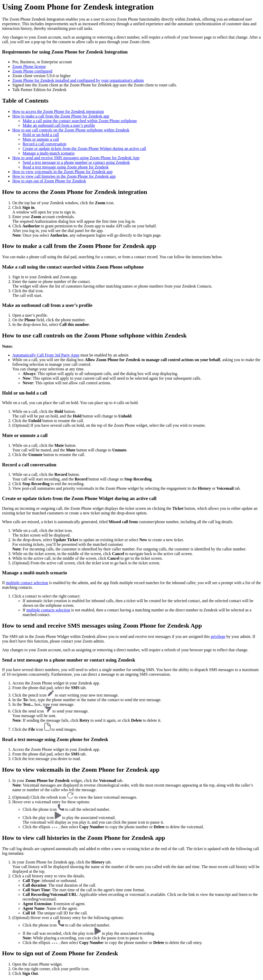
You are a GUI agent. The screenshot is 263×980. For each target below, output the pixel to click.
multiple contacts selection (48, 610)
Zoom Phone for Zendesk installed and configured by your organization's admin (78, 80)
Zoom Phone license (29, 66)
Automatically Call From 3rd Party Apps (46, 355)
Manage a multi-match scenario (49, 153)
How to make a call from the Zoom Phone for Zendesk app (61, 116)
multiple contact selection (27, 583)
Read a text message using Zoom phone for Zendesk (66, 167)
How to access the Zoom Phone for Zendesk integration (58, 112)
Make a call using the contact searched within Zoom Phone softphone (80, 121)
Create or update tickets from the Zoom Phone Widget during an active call (84, 149)
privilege (218, 636)
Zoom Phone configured (32, 71)
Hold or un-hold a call (41, 135)
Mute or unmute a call (41, 139)
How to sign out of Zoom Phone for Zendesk (49, 181)
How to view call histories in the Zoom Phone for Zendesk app (64, 176)
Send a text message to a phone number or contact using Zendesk (76, 162)
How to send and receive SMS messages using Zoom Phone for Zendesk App (76, 158)
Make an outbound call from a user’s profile (59, 125)
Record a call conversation (44, 144)
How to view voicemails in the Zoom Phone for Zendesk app (62, 172)
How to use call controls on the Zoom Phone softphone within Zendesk (71, 130)
